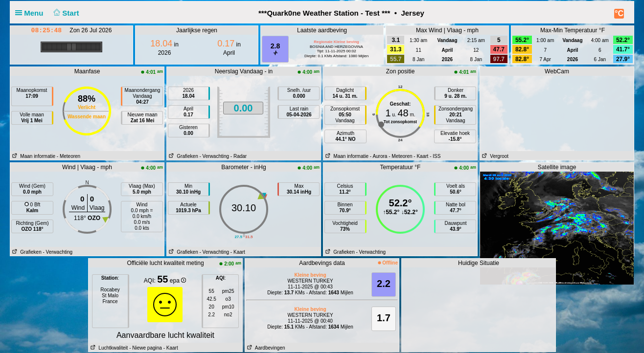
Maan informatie (33, 156)
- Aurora (379, 156)
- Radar (239, 156)
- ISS (435, 156)
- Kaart (421, 156)
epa (178, 281)
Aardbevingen (265, 348)
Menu (31, 13)
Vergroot (494, 156)
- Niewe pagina (146, 348)
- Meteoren (69, 156)
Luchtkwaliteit (108, 348)
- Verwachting (214, 156)
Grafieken (183, 156)
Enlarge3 (495, 252)
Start (65, 13)
